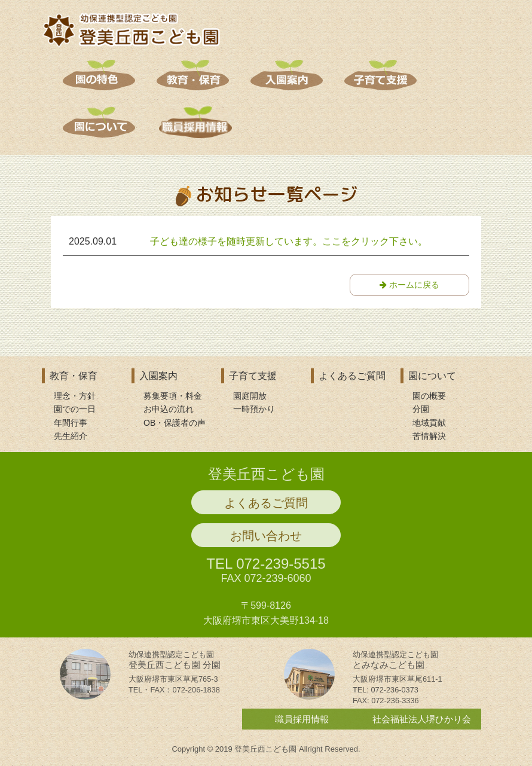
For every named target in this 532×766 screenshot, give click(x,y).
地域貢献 (429, 423)
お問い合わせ (266, 540)
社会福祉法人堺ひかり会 (422, 723)
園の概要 (429, 396)
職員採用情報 (302, 723)
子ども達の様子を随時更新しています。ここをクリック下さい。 (289, 242)
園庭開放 (250, 396)
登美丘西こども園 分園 (175, 664)
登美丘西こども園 (266, 478)
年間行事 (71, 423)
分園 (421, 409)
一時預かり (254, 409)
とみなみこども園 (395, 664)
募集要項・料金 (173, 396)
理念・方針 (75, 396)
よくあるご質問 (352, 376)
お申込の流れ (169, 409)
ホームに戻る (409, 285)
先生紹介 (71, 436)
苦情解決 (429, 436)
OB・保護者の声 (175, 423)
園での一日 (75, 409)
